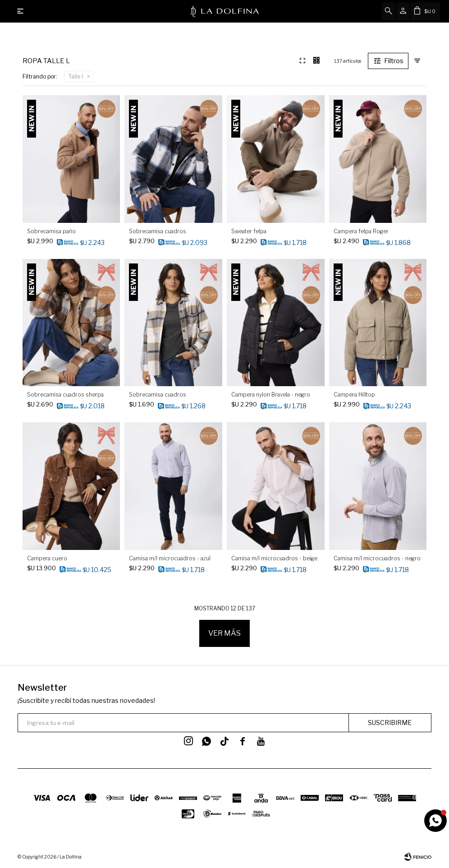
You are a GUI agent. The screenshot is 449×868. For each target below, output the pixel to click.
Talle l (76, 76)
